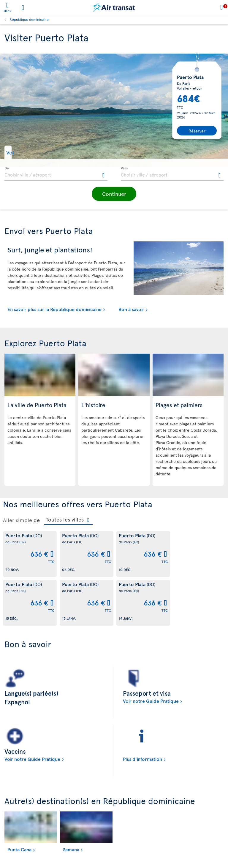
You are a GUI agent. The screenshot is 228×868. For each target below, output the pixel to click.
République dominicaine (29, 19)
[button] (19, 152)
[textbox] (56, 174)
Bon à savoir (131, 309)
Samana (71, 849)
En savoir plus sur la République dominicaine (54, 309)
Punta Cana (19, 849)
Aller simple (18, 520)
